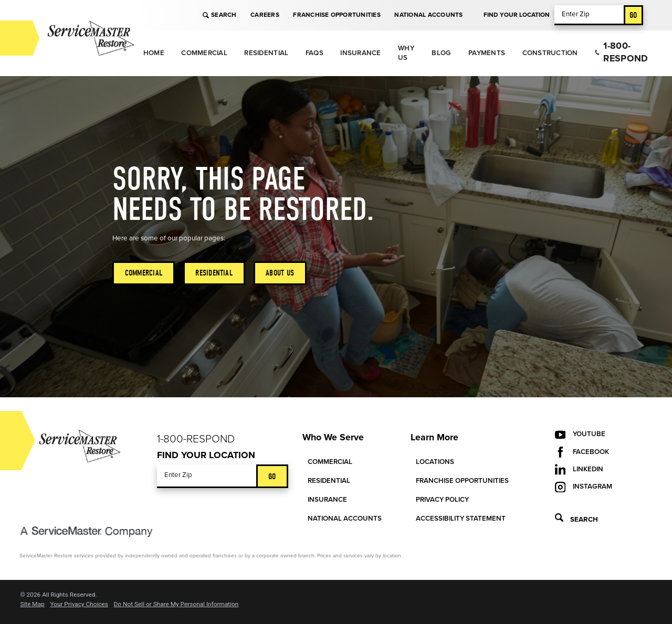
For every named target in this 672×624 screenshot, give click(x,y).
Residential (266, 53)
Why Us (406, 53)
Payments (487, 53)
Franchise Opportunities (337, 15)
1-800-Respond (621, 52)
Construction (550, 53)
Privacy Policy (442, 500)
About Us (280, 273)
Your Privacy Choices (79, 605)
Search (219, 15)
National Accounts (428, 15)
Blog (441, 53)
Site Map (32, 605)
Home (154, 53)
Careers (265, 15)
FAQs (314, 53)
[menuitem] (154, 54)
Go (633, 15)
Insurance (360, 53)
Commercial (204, 53)
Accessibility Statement (461, 519)
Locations (435, 462)
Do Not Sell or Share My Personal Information (176, 605)
